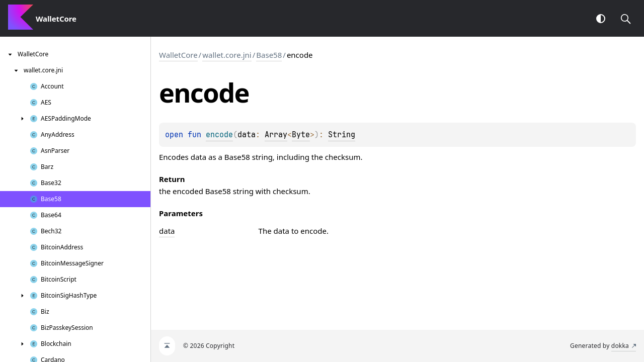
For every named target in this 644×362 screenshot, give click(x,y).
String (342, 135)
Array (276, 135)
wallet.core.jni (227, 55)
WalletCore (178, 55)
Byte (301, 135)
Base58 (269, 55)
